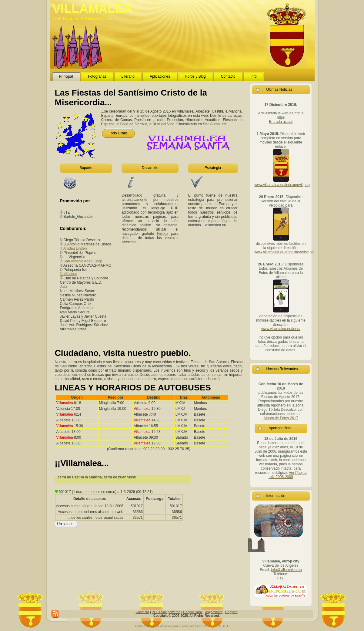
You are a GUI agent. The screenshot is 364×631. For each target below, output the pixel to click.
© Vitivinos (69, 274)
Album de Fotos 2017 (281, 418)
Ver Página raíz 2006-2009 (287, 475)
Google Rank (193, 612)
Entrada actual (281, 122)
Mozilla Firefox (207, 626)
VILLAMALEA (92, 8)
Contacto (142, 612)
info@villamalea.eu (286, 570)
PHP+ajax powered (166, 612)
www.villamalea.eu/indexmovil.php (282, 185)
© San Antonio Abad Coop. (82, 261)
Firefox (163, 234)
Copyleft (231, 612)
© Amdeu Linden (73, 248)
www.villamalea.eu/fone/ (281, 329)
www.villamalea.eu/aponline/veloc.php (285, 252)
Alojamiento (214, 612)
